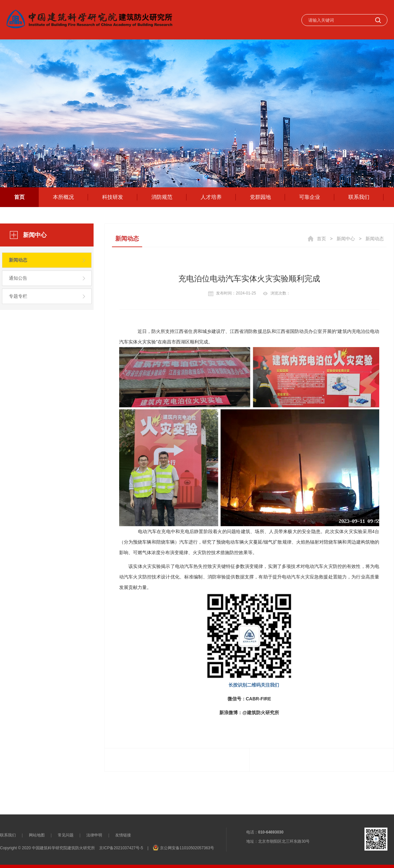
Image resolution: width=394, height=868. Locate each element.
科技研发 (113, 197)
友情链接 (123, 835)
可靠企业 (310, 197)
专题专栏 (18, 296)
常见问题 (66, 835)
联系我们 (359, 197)
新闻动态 (18, 260)
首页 (19, 197)
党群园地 (260, 197)
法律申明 (94, 835)
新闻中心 (346, 239)
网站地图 (37, 835)
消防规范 (162, 197)
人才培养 (211, 197)
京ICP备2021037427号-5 (121, 848)
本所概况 (63, 197)
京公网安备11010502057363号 (187, 848)
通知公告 (18, 278)
